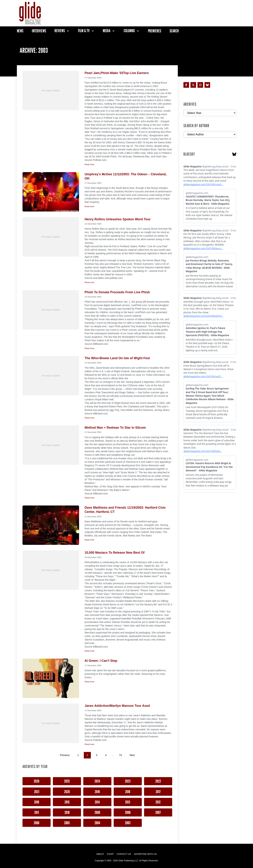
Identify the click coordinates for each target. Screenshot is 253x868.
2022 (158, 781)
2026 (37, 781)
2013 (128, 802)
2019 (97, 792)
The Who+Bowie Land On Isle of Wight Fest (117, 358)
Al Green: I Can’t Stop (101, 661)
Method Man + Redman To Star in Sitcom (115, 428)
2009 (97, 812)
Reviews (60, 31)
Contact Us (124, 854)
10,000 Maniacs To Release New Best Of (115, 553)
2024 (97, 781)
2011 (37, 812)
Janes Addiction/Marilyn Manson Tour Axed (117, 706)
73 (121, 755)
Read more (90, 164)
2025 (67, 781)
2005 (67, 823)
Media (107, 31)
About (100, 854)
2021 (37, 792)
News (20, 31)
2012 (158, 802)
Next (132, 755)
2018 (128, 792)
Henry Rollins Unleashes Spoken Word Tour (118, 219)
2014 (97, 802)
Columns (129, 31)
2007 (158, 812)
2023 (128, 781)
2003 (128, 823)
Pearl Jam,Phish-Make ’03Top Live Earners (117, 73)
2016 (37, 802)
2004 (97, 823)
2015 (67, 802)
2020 (67, 792)
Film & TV (84, 31)
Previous (65, 755)
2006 (37, 823)
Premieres (155, 31)
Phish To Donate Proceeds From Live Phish (117, 292)
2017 (158, 792)
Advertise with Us (145, 854)
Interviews (39, 31)
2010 (67, 812)
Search (174, 31)
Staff (110, 854)
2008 (128, 812)
